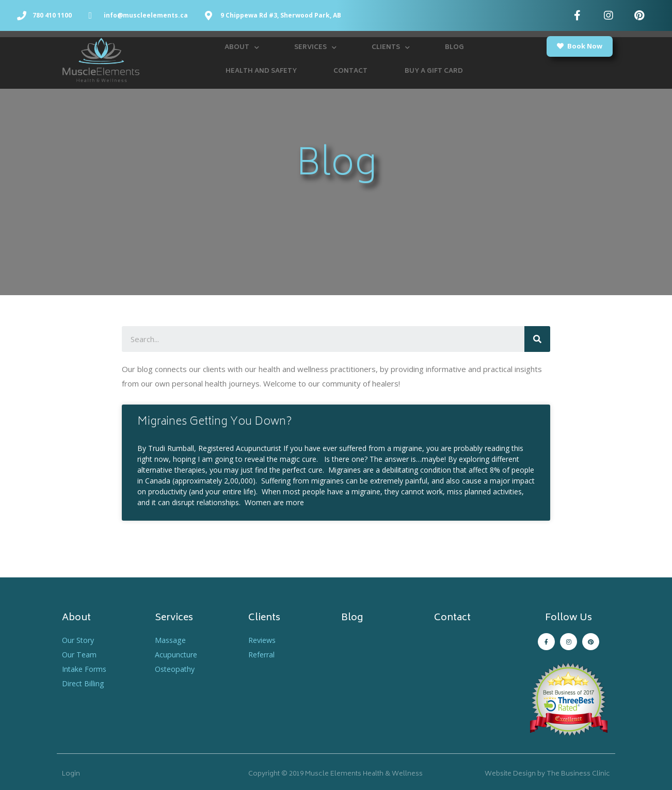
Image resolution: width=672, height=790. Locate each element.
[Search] (537, 339)
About (242, 48)
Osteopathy (176, 669)
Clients (391, 48)
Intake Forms (85, 669)
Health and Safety (261, 71)
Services (315, 48)
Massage (171, 640)
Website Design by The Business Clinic (547, 774)
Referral (263, 654)
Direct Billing (84, 683)
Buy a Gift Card (434, 71)
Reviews (263, 640)
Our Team (80, 654)
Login (71, 774)
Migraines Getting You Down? (215, 422)
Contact (350, 71)
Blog (454, 48)
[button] (580, 46)
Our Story (79, 640)
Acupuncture (177, 654)
